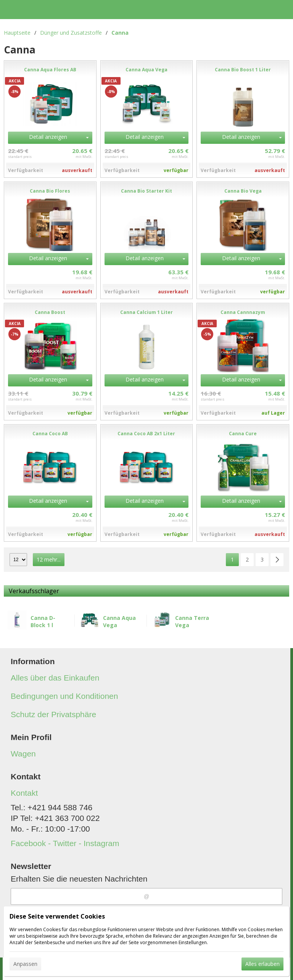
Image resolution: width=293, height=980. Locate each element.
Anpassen (25, 964)
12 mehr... (49, 559)
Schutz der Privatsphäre (53, 714)
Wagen (23, 754)
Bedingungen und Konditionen (64, 696)
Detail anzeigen (48, 137)
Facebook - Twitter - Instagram (65, 843)
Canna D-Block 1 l (43, 621)
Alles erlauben (262, 964)
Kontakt (24, 793)
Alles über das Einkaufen (55, 678)
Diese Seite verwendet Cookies (57, 916)
